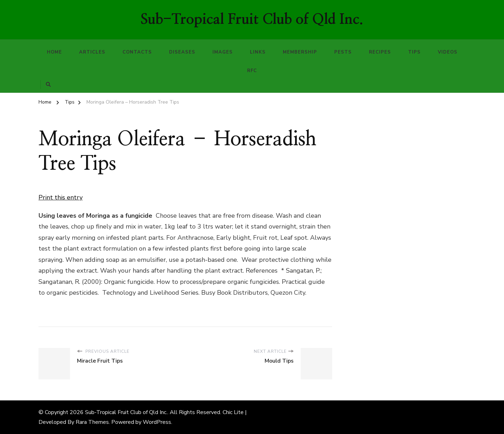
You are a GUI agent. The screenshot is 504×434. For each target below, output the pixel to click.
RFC (252, 71)
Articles (92, 52)
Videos (448, 52)
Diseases (182, 52)
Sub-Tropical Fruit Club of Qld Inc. (252, 20)
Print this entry (61, 197)
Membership (300, 52)
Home (54, 52)
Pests (343, 52)
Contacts (137, 52)
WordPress (157, 422)
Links (258, 52)
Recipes (380, 52)
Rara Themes (92, 422)
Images (223, 52)
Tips (414, 52)
